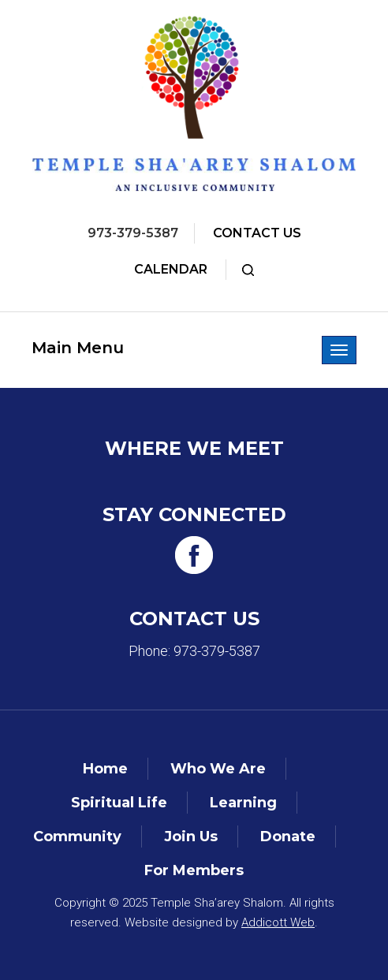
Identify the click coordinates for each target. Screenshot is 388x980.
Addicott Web (278, 922)
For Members (194, 870)
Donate (288, 837)
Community (77, 837)
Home (105, 769)
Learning (243, 803)
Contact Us (257, 233)
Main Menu (78, 348)
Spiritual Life (119, 803)
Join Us (191, 837)
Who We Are (218, 769)
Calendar (171, 269)
